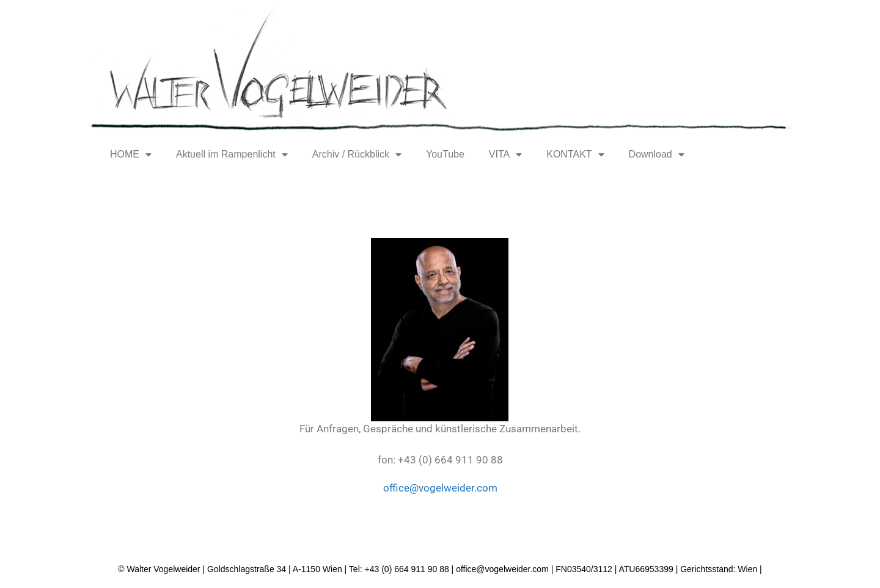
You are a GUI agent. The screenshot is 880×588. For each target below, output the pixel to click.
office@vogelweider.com (440, 488)
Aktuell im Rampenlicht (232, 154)
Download (657, 154)
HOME (131, 154)
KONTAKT (575, 154)
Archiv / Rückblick (357, 154)
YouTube (445, 154)
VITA (505, 154)
